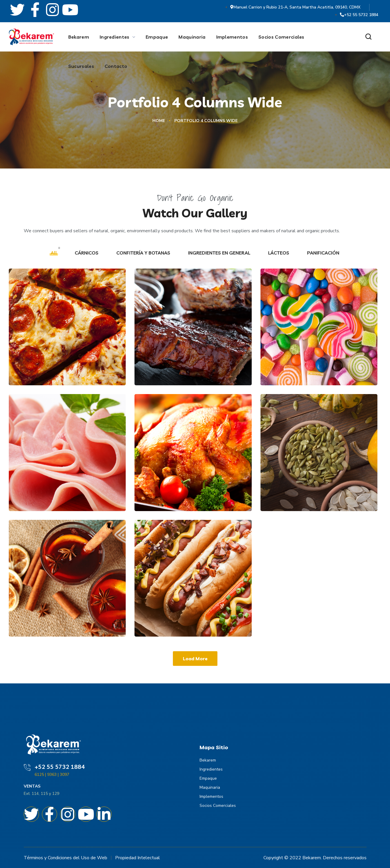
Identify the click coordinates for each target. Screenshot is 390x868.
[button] (368, 37)
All (54, 253)
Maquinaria (210, 788)
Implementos (211, 797)
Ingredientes (211, 769)
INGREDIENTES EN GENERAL (220, 253)
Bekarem (208, 760)
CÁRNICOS (87, 253)
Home (159, 121)
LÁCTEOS (279, 253)
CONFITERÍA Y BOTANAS (144, 253)
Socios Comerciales (218, 806)
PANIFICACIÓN (324, 253)
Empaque (208, 778)
